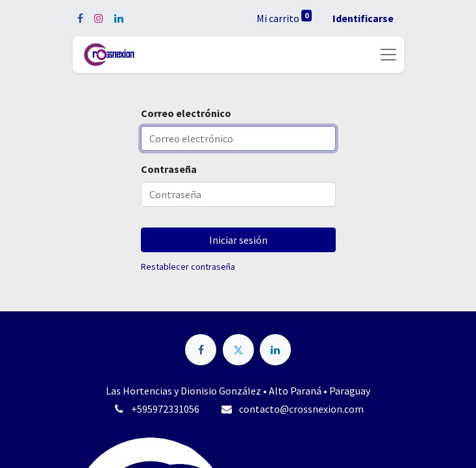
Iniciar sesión (238, 240)
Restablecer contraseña (188, 266)
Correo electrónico (186, 113)
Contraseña (169, 169)
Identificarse (363, 18)
